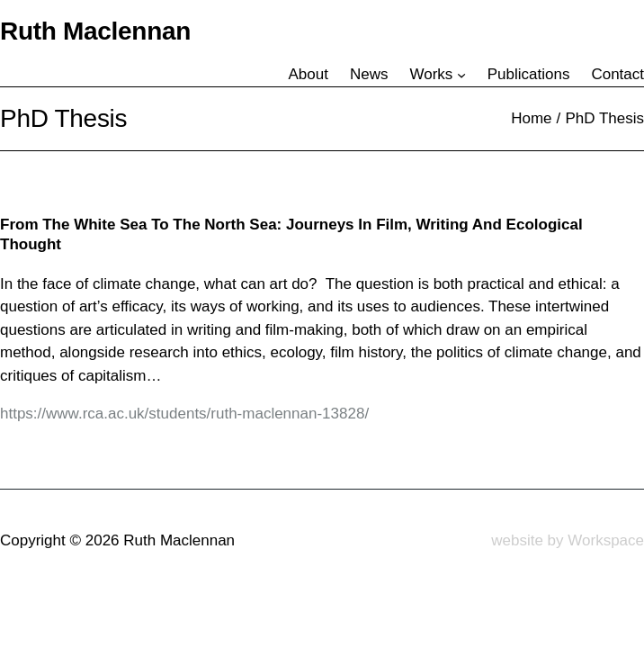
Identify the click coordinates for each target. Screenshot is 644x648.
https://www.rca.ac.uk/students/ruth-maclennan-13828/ (184, 414)
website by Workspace (568, 540)
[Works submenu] (461, 75)
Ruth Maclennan (95, 31)
